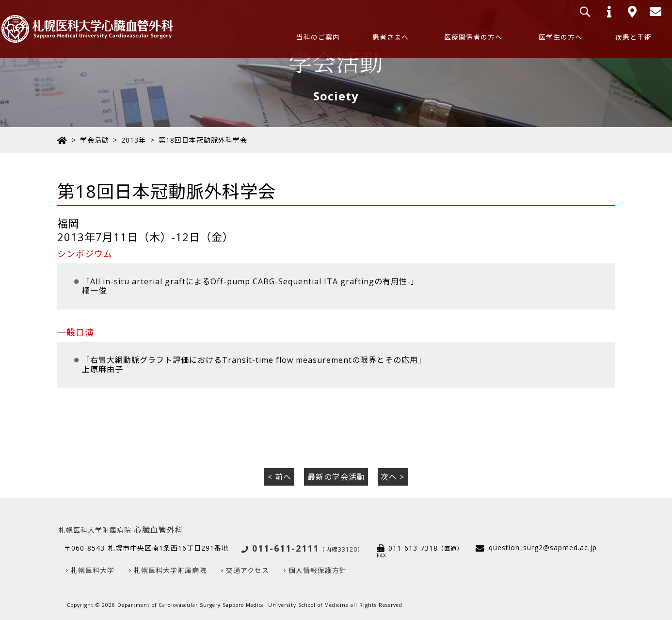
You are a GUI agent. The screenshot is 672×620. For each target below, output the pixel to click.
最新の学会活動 (336, 476)
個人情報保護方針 (318, 570)
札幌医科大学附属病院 (170, 570)
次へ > (392, 476)
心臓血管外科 (121, 529)
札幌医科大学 (93, 570)
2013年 (133, 140)
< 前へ (280, 476)
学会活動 (94, 140)
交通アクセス (248, 570)
